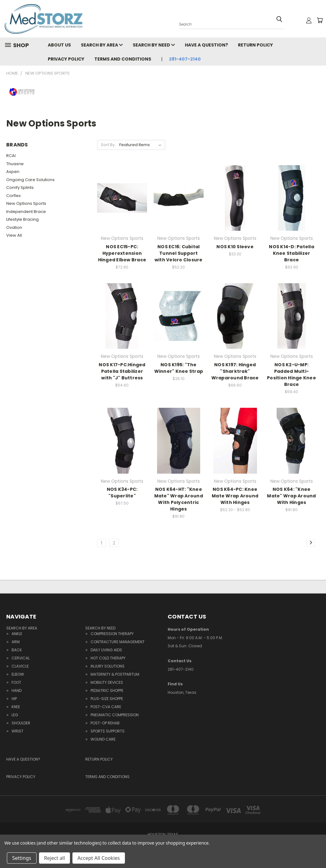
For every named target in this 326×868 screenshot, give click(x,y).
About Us (59, 45)
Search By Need (154, 45)
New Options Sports (26, 203)
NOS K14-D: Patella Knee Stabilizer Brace (291, 253)
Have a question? (206, 45)
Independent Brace (26, 212)
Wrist (17, 731)
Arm (16, 642)
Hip (14, 699)
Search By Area (102, 45)
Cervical (21, 658)
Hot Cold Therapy (108, 658)
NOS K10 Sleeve (235, 247)
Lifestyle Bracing (22, 219)
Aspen (13, 172)
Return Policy (255, 45)
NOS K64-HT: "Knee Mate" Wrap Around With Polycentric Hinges (179, 499)
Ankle (17, 634)
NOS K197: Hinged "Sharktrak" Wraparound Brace (235, 371)
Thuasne (15, 164)
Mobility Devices (107, 682)
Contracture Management (118, 642)
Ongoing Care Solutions (30, 180)
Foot (16, 682)
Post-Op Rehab (105, 723)
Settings (22, 858)
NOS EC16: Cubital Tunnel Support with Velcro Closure (179, 253)
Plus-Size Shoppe (107, 699)
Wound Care (103, 739)
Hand (17, 690)
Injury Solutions (108, 666)
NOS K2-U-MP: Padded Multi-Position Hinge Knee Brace (291, 375)
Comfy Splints (20, 187)
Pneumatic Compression (115, 715)
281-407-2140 (185, 59)
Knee (16, 707)
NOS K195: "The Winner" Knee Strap (179, 368)
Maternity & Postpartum (115, 674)
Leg (15, 715)
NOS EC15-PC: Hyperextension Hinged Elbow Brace (122, 253)
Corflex (13, 196)
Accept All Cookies (99, 858)
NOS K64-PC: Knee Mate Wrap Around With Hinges (235, 496)
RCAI (11, 156)
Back (17, 650)
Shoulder (21, 723)
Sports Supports (108, 731)
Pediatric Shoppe (107, 690)
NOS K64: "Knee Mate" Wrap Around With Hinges (291, 496)
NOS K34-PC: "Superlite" (122, 493)
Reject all (54, 858)
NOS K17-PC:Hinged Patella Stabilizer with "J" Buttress (122, 371)
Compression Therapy (112, 634)
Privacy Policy (66, 59)
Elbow (18, 674)
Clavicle (20, 666)
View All (14, 235)
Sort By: (108, 145)
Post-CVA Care (106, 707)
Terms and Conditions (123, 59)
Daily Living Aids (106, 650)
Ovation (14, 227)
